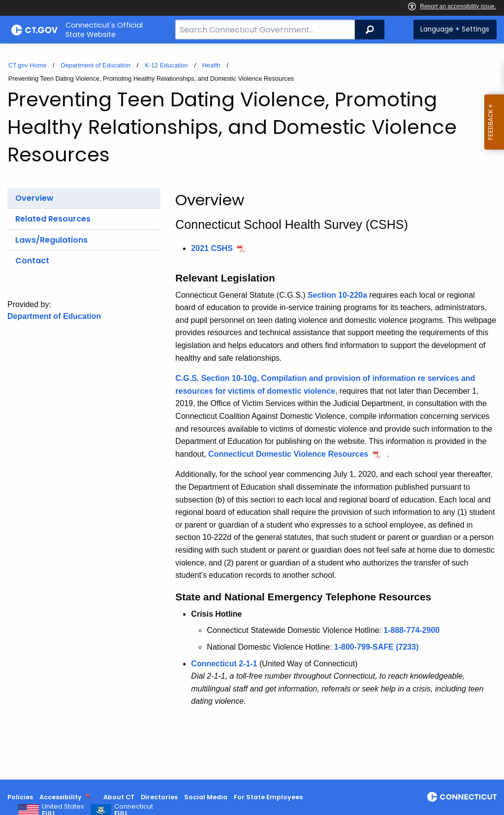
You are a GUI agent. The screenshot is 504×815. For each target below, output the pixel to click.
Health (211, 65)
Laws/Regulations (51, 240)
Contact (32, 261)
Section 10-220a (337, 295)
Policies (20, 797)
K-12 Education (166, 65)
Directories (159, 797)
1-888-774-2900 (411, 630)
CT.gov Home (28, 65)
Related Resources (53, 219)
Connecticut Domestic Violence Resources (288, 454)
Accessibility (61, 797)
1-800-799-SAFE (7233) (377, 647)
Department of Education (95, 65)
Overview (34, 198)
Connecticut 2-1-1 (224, 664)
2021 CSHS (212, 248)
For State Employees (268, 797)
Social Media (206, 797)
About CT (119, 797)
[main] (252, 411)
